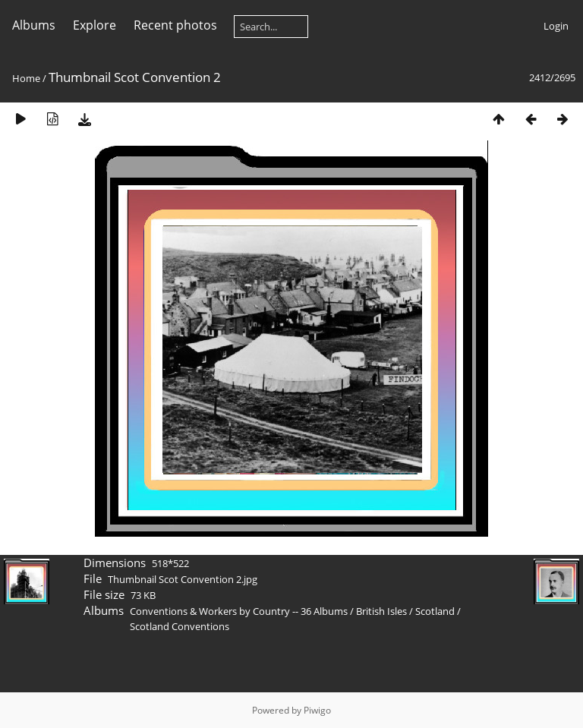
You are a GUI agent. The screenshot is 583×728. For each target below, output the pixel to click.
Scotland (435, 611)
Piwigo (317, 710)
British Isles (381, 611)
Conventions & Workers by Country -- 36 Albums (239, 611)
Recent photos (175, 25)
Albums (34, 25)
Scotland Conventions (180, 626)
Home (26, 78)
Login (556, 26)
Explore (95, 25)
